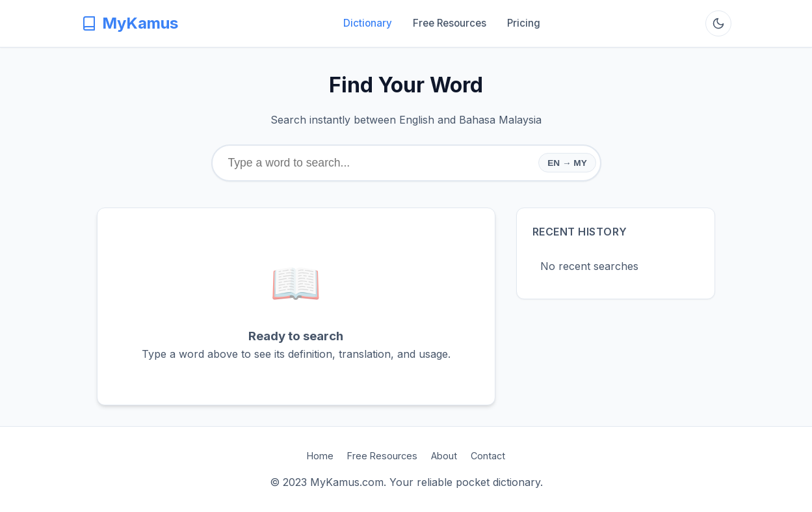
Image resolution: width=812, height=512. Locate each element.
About (444, 456)
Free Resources (450, 23)
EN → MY (567, 163)
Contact (488, 456)
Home (320, 456)
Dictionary (368, 23)
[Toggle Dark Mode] (718, 23)
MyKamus (130, 23)
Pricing (524, 23)
